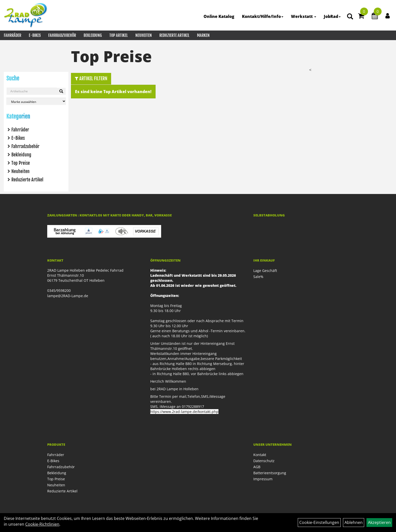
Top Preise (21, 163)
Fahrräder (13, 35)
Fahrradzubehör (62, 35)
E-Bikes (35, 35)
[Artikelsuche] (350, 17)
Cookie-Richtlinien (42, 524)
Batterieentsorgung (270, 473)
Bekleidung (93, 35)
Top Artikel (119, 35)
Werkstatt (304, 16)
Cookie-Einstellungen (319, 522)
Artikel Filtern (91, 78)
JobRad (332, 16)
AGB (257, 467)
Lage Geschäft (265, 271)
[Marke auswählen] (36, 101)
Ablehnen (354, 522)
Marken (203, 35)
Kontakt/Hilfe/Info (263, 16)
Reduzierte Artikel (174, 35)
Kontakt (260, 455)
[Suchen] (61, 91)
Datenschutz (264, 461)
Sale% (258, 277)
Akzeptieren (379, 522)
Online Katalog (219, 16)
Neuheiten (144, 35)
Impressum (263, 479)
